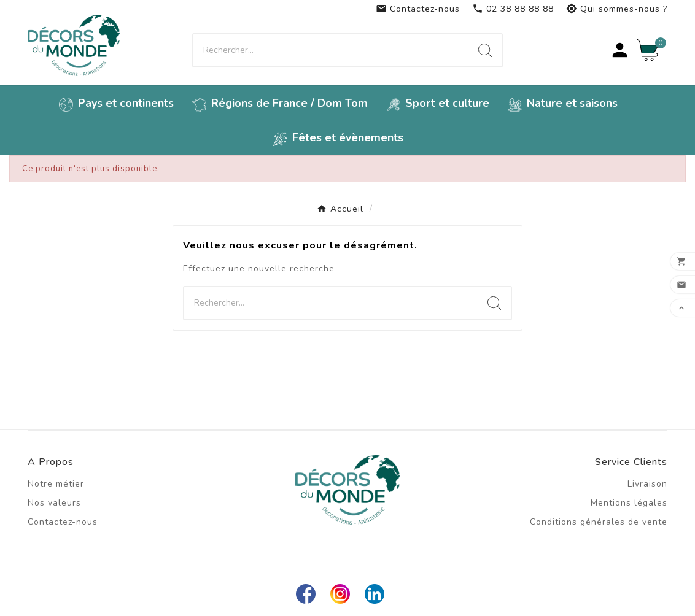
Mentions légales (629, 503)
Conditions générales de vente (599, 522)
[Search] (485, 50)
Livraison (647, 484)
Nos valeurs (54, 503)
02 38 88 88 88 (513, 9)
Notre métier (56, 484)
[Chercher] (331, 50)
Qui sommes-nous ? (617, 9)
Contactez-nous (418, 9)
